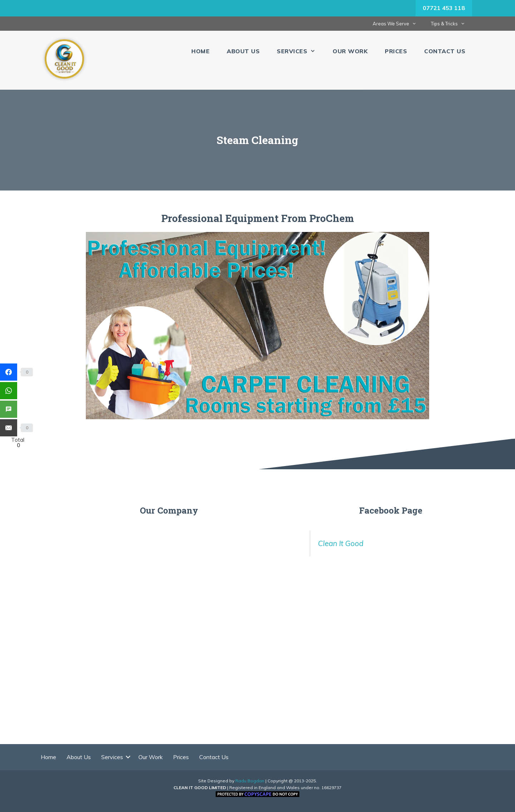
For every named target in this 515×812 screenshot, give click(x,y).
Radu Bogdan (250, 781)
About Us (243, 51)
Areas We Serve (398, 24)
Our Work (350, 51)
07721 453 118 (444, 8)
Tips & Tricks (452, 24)
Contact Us (445, 51)
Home (200, 51)
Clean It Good (341, 543)
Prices (396, 51)
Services (300, 51)
